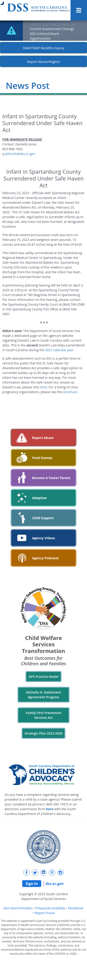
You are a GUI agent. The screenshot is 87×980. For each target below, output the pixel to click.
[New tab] (27, 872)
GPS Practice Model (43, 677)
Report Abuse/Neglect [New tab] (44, 62)
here (43, 387)
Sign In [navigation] (32, 884)
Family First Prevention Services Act (43, 715)
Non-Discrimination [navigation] (18, 908)
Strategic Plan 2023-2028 (44, 733)
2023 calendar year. (60, 350)
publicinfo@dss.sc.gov (19, 154)
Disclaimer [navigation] (76, 908)
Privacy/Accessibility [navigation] (50, 908)
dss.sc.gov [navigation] (54, 884)
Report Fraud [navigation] (45, 913)
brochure (70, 392)
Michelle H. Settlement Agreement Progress (44, 695)
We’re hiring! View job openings (53, 24)
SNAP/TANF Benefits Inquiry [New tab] (43, 48)
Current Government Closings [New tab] (52, 29)
